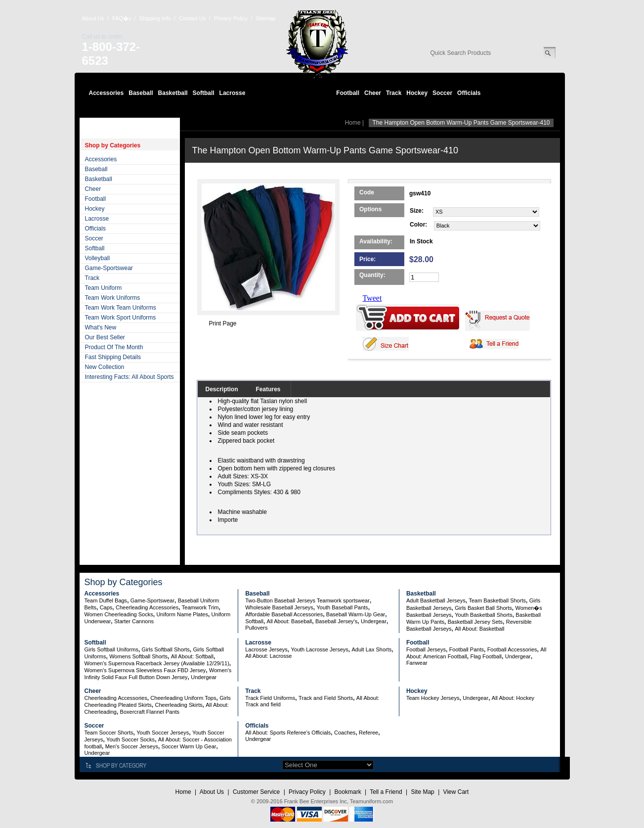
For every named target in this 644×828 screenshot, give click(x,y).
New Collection (105, 367)
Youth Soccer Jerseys (163, 733)
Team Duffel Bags (106, 600)
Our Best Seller (105, 337)
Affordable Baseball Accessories (284, 614)
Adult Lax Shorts (372, 649)
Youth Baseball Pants (342, 607)
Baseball (141, 93)
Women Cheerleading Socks (119, 614)
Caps (106, 607)
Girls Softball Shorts (166, 649)
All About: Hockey (513, 698)
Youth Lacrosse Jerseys (319, 649)
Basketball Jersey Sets (475, 622)
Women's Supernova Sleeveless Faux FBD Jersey (145, 670)
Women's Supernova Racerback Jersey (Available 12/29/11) (157, 663)
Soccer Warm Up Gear (189, 746)
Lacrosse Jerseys (266, 649)
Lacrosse (233, 93)
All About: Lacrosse (268, 656)
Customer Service (256, 792)
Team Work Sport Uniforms (121, 318)
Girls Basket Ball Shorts (483, 608)
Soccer (442, 93)
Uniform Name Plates (182, 614)
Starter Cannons (134, 621)
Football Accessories (512, 649)
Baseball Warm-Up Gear (356, 614)
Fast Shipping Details (113, 357)
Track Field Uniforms (270, 698)
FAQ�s (122, 18)
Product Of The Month (114, 347)
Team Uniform (104, 288)
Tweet (372, 298)
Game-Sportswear (109, 268)
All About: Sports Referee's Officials (288, 733)
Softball (204, 93)
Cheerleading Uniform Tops (183, 698)
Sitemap (265, 18)
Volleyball (98, 258)
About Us (93, 18)
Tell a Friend (386, 792)
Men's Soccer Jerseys (132, 746)
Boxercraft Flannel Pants (150, 712)
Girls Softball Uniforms (111, 649)
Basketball (173, 93)
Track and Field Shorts (326, 698)
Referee (368, 733)
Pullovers (256, 628)
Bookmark (348, 792)
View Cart (456, 792)
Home (353, 123)
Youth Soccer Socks (130, 739)
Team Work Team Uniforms (121, 308)
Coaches (345, 733)
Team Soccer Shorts (109, 733)
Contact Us (192, 18)
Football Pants (467, 649)
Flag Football (486, 656)
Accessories (107, 93)
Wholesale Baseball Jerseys (279, 607)
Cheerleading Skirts (179, 705)
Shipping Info (155, 18)
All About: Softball (192, 656)
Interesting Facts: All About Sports (129, 377)
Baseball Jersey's (336, 621)
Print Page (223, 323)
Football (348, 93)
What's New (101, 327)
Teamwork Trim (200, 607)
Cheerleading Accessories (147, 607)
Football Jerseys (426, 649)
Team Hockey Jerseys (433, 698)
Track (394, 93)
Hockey (417, 93)
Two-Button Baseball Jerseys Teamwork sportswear (307, 600)
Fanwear (417, 663)
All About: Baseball (290, 621)
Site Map (422, 792)
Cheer (373, 93)
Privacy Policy (231, 18)
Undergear (374, 621)
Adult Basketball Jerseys (436, 600)
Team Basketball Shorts (497, 600)
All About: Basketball (479, 629)
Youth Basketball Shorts (483, 615)
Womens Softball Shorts (138, 656)
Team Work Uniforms (113, 298)
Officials (469, 93)
